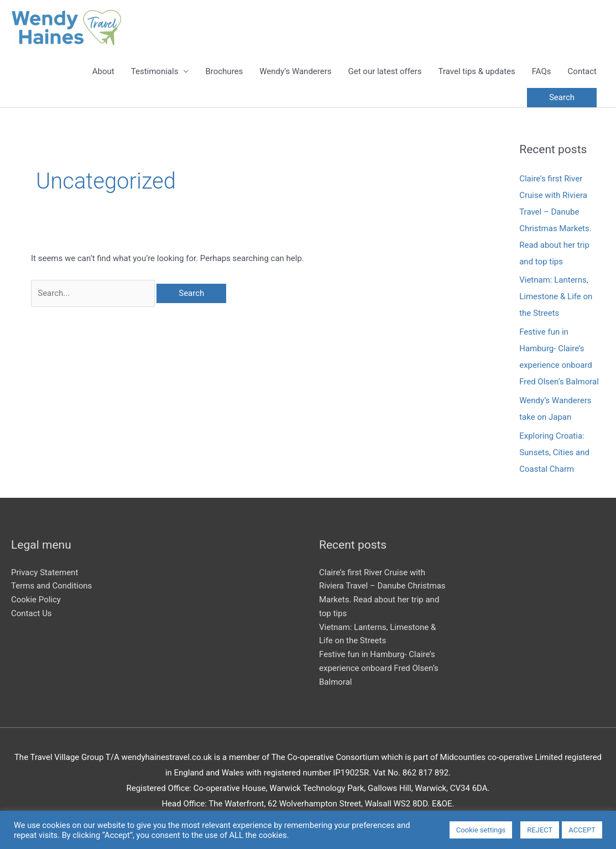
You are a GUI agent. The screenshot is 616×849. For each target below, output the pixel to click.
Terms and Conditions (51, 586)
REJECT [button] (540, 830)
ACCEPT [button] (582, 830)
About (103, 71)
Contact (582, 71)
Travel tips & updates (477, 71)
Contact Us (32, 613)
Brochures (224, 71)
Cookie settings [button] (481, 830)
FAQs (542, 71)
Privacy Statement (45, 572)
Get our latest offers (385, 71)
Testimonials (155, 71)
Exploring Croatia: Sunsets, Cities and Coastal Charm (554, 452)
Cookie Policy (36, 600)
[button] (562, 98)
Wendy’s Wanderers (295, 71)
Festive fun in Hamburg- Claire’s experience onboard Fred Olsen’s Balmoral (379, 668)
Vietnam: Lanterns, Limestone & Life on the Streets (556, 296)
